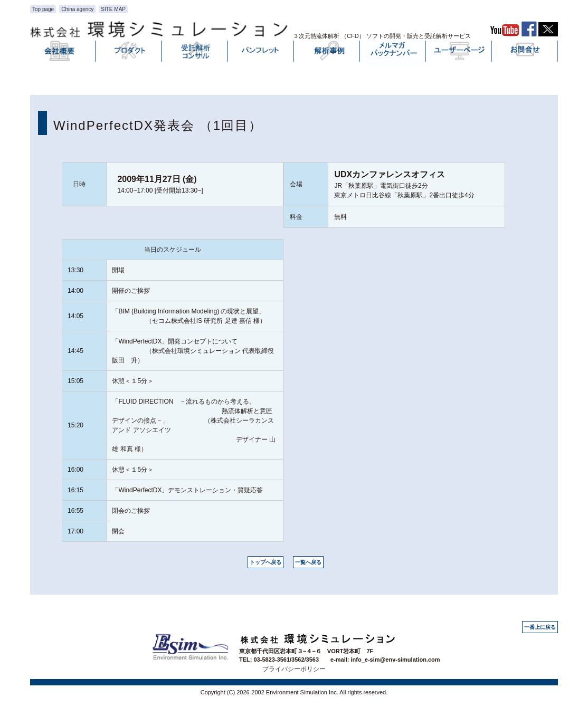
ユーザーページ (459, 53)
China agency (77, 9)
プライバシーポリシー (294, 669)
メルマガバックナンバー (393, 53)
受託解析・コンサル (195, 53)
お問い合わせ (525, 53)
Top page (43, 9)
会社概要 (63, 53)
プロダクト (129, 53)
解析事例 (327, 53)
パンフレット (261, 53)
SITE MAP (113, 9)
